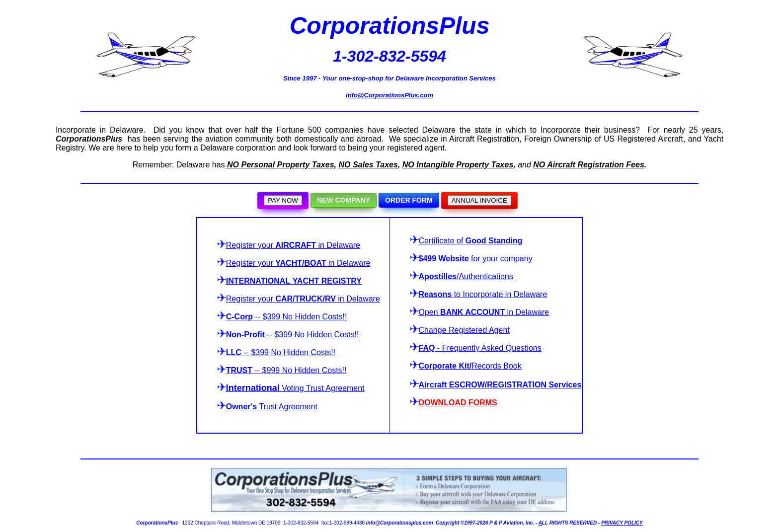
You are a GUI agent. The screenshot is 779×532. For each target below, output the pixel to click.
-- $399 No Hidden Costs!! (282, 317)
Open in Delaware (484, 312)
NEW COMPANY (344, 200)
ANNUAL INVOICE (479, 200)
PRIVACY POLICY (622, 523)
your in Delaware (289, 245)
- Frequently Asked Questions (476, 348)
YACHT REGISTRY (327, 281)
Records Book (466, 366)
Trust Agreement (272, 407)
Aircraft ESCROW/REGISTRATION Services (500, 385)
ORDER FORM (409, 200)
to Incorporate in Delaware (479, 294)
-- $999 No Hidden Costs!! (282, 370)
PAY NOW (283, 200)
